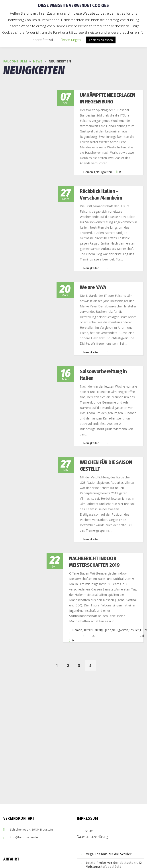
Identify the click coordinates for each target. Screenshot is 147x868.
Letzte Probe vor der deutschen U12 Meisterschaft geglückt (114, 816)
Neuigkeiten (93, 161)
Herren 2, (97, 584)
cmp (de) (40, 850)
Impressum (85, 782)
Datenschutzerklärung (92, 787)
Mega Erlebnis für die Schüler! (109, 805)
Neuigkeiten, (120, 581)
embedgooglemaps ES (37, 850)
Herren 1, (79, 161)
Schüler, (134, 581)
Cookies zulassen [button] (101, 40)
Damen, (78, 581)
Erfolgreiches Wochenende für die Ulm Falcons (112, 828)
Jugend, (107, 581)
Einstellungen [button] (71, 40)
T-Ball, (142, 584)
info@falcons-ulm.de (24, 788)
